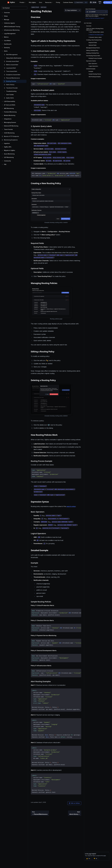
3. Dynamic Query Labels (95, 37)
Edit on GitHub (74, 803)
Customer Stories (68, 2)
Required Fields (93, 43)
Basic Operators (93, 64)
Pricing (58, 2)
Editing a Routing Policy (92, 50)
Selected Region (90, 9)
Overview (89, 26)
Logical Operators (93, 66)
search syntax (71, 506)
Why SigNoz (32, 2)
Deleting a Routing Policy (93, 53)
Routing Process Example (95, 58)
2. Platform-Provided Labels (96, 35)
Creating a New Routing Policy (94, 40)
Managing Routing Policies (93, 48)
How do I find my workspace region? (95, 18)
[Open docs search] (81, 2)
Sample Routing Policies (95, 74)
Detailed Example (91, 69)
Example (91, 71)
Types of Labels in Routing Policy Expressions (95, 29)
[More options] (80, 10)
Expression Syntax (91, 61)
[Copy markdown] (71, 10)
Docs (41, 2)
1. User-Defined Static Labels (96, 32)
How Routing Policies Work (93, 56)
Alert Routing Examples (95, 77)
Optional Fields (93, 45)
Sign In (100, 2)
